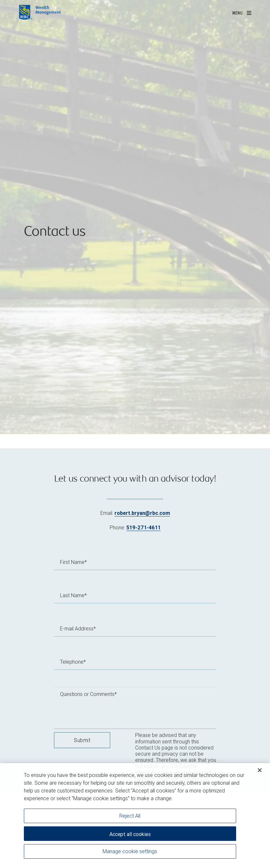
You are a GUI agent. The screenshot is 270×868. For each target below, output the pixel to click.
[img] (135, 217)
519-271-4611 (144, 527)
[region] (135, 816)
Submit (82, 740)
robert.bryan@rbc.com (142, 513)
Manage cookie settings (130, 851)
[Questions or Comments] (135, 708)
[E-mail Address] (135, 628)
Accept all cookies (130, 834)
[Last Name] (135, 595)
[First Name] (135, 562)
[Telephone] (135, 662)
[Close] (260, 770)
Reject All (130, 816)
